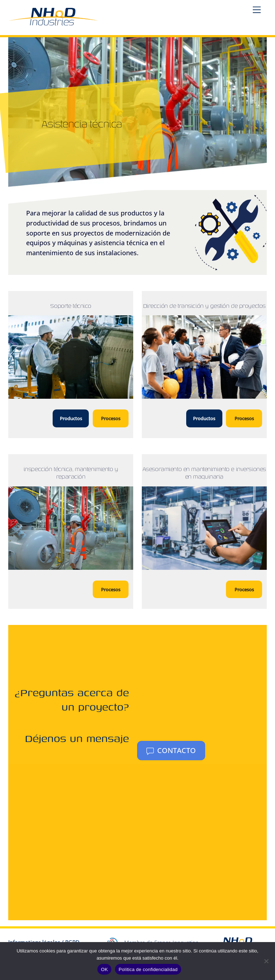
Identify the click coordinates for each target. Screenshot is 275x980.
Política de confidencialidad (148, 969)
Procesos (111, 418)
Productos (71, 418)
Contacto (171, 750)
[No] (266, 961)
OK (104, 969)
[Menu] (257, 10)
